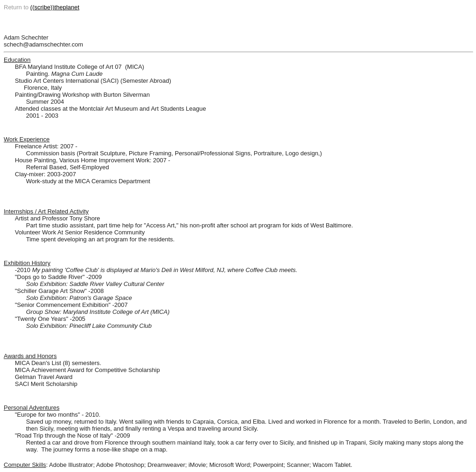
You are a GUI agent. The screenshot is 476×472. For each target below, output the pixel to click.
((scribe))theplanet (55, 7)
